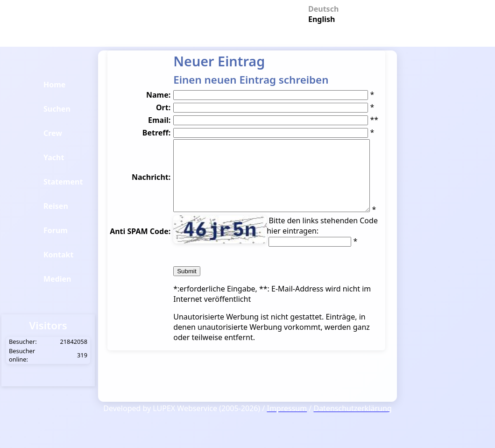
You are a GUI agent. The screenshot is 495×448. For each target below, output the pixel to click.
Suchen (57, 109)
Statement (63, 182)
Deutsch (320, 8)
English (320, 18)
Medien (57, 279)
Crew (53, 133)
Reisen (56, 206)
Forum (56, 230)
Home (54, 85)
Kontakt (58, 255)
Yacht (54, 157)
